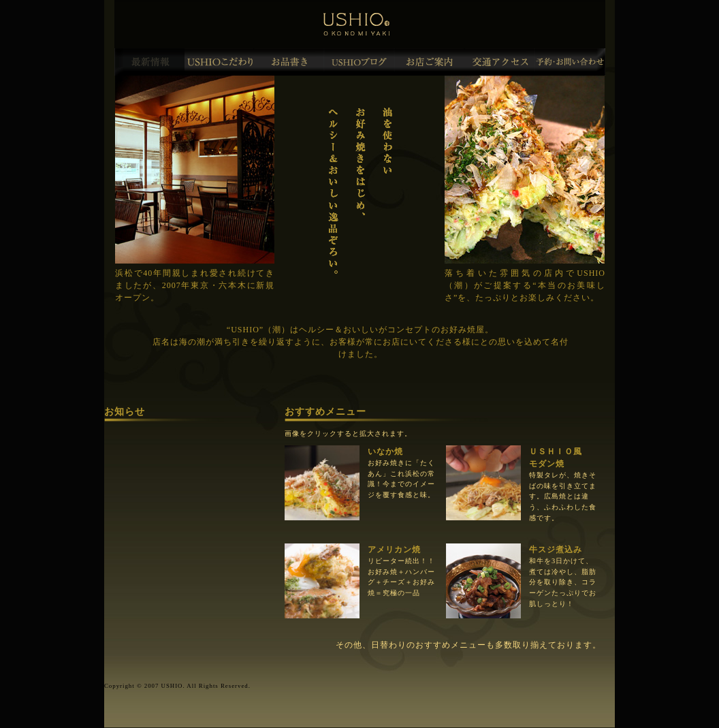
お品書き (290, 62)
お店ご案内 (430, 62)
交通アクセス (500, 62)
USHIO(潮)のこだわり (220, 62)
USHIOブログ (360, 62)
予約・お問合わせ (570, 62)
